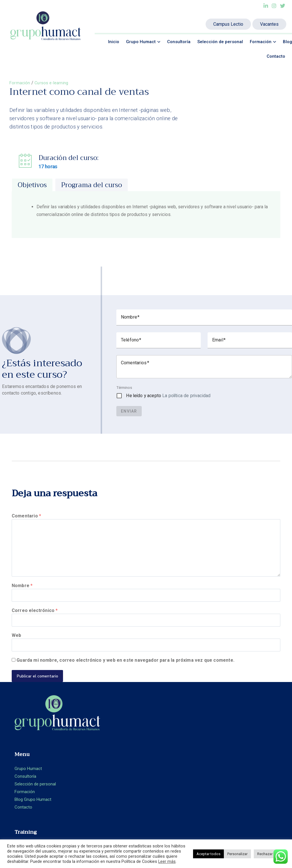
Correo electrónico (35, 615)
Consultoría (179, 42)
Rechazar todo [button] (269, 854)
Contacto (276, 56)
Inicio (114, 42)
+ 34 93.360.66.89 (258, 751)
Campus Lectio (228, 24)
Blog (287, 42)
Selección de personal (220, 42)
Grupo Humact (141, 42)
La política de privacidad (186, 396)
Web (17, 642)
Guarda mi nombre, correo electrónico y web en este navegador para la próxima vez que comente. (125, 668)
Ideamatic (146, 837)
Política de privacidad (242, 781)
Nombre (22, 589)
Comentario (26, 516)
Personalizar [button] (237, 854)
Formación (261, 42)
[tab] (32, 185)
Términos (124, 388)
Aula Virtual (162, 751)
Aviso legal (231, 773)
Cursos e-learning (53, 83)
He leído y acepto (168, 396)
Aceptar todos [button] (208, 854)
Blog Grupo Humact (101, 767)
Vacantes (269, 24)
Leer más (167, 861)
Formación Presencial (172, 735)
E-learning (160, 743)
